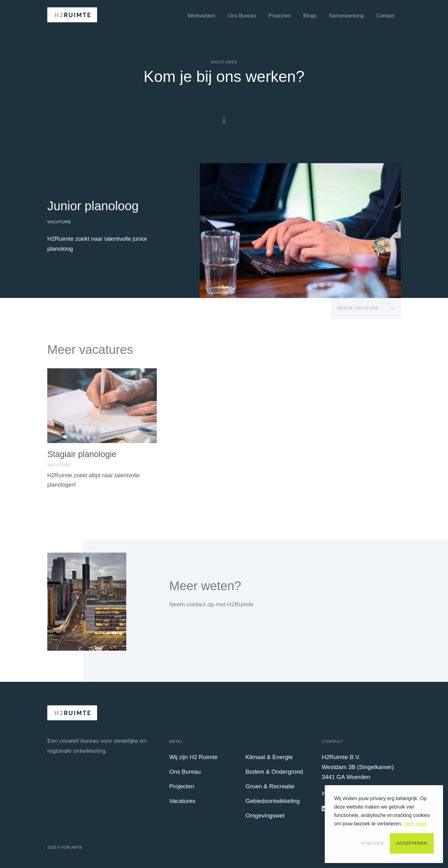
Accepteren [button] (412, 843)
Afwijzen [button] (372, 843)
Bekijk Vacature (358, 308)
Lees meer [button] (415, 824)
